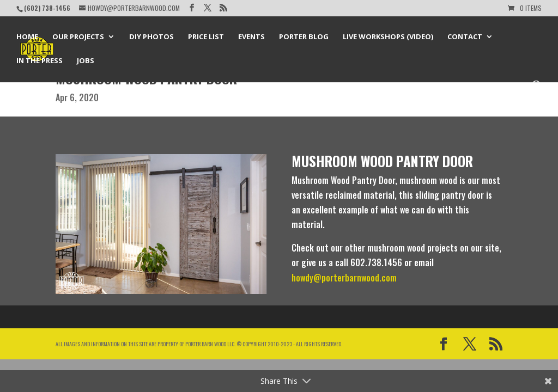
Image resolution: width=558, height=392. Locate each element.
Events (251, 37)
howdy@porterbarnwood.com (344, 278)
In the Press (40, 61)
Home (27, 37)
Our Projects (78, 37)
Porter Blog (304, 37)
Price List (206, 37)
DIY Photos (151, 37)
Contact (465, 37)
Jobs (86, 61)
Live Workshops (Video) (388, 37)
